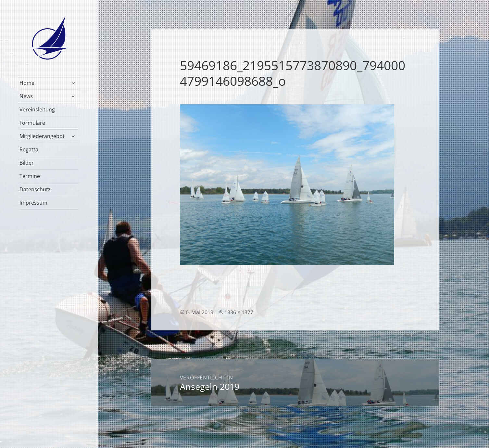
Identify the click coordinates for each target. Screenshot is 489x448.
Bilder (27, 163)
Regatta (29, 149)
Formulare (32, 123)
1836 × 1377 (239, 312)
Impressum (33, 203)
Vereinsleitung (37, 109)
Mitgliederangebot (42, 136)
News (26, 96)
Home (27, 83)
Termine (30, 176)
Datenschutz (35, 189)
